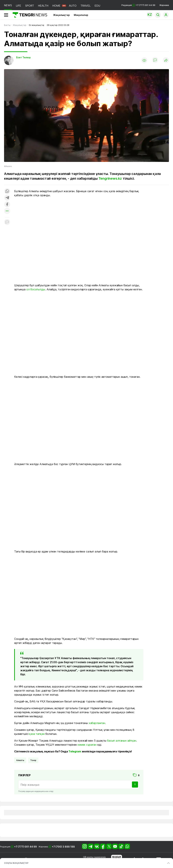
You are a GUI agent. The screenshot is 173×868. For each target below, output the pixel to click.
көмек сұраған (87, 745)
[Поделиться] (166, 60)
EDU (97, 6)
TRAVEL (86, 6)
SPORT (30, 6)
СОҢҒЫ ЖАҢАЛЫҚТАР (16, 863)
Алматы (20, 760)
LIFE (18, 6)
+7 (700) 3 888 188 (63, 847)
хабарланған (97, 723)
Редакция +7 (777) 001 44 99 (138, 5)
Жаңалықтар (61, 15)
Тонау (33, 760)
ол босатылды (36, 289)
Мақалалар (81, 15)
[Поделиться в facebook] (7, 205)
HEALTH (43, 6)
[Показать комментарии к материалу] (7, 222)
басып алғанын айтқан (122, 741)
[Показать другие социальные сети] (7, 211)
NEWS (8, 5)
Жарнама (164, 5)
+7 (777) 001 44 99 (26, 847)
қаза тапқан (37, 734)
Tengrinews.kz (110, 178)
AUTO (73, 6)
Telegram (75, 751)
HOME (56, 6)
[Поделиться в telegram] (7, 198)
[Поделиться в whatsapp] (7, 191)
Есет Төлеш (23, 57)
